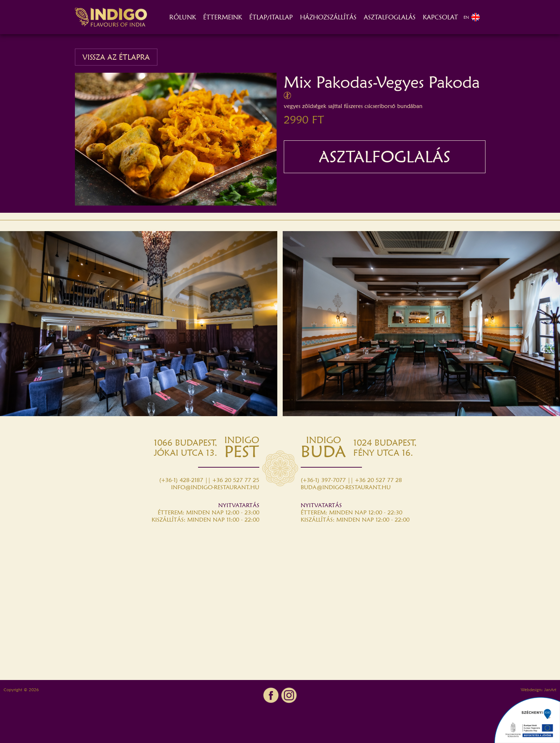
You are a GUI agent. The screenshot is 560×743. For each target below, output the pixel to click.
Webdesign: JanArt (539, 690)
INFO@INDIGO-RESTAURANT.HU (215, 487)
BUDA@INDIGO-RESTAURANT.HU (346, 487)
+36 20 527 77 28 (378, 480)
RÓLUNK (183, 17)
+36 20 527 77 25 (236, 480)
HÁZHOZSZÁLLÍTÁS (328, 17)
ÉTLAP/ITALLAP (271, 17)
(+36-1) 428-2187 (181, 480)
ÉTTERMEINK (223, 17)
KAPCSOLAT (440, 17)
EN (472, 17)
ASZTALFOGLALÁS (390, 17)
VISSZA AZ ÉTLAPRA (116, 57)
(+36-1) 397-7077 (323, 480)
